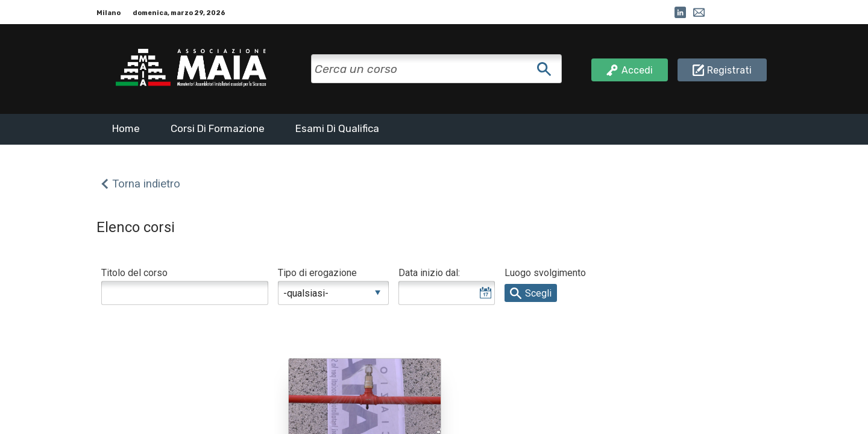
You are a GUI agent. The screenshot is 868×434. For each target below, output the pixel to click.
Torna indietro (146, 184)
